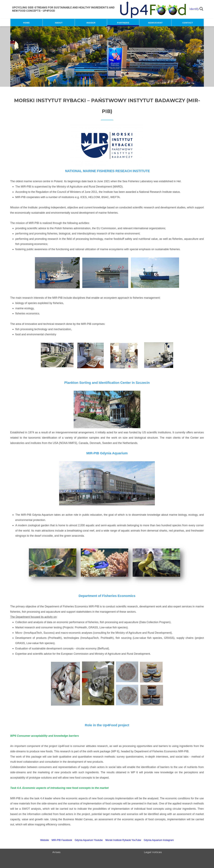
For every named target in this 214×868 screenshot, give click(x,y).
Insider (91, 23)
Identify (194, 9)
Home (27, 23)
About (59, 23)
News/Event (155, 23)
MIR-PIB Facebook (62, 840)
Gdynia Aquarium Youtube (89, 840)
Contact (188, 23)
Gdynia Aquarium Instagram (159, 840)
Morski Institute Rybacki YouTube (123, 840)
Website (45, 840)
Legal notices (153, 852)
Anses (56, 852)
